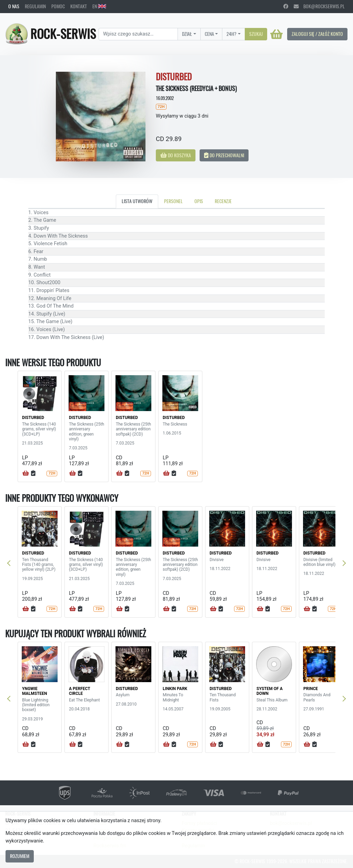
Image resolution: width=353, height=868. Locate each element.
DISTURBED (33, 418)
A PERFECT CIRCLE (79, 691)
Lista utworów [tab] (137, 201)
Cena (209, 34)
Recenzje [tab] (223, 201)
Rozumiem (20, 856)
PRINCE (311, 689)
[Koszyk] (276, 34)
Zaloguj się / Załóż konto (317, 34)
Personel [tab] (173, 201)
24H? (231, 34)
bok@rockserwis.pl (319, 6)
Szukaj (256, 34)
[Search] (138, 34)
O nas (14, 6)
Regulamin (35, 6)
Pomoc (58, 6)
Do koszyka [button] (176, 155)
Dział (187, 34)
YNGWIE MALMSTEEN (34, 691)
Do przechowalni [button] (224, 155)
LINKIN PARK (175, 689)
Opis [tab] (199, 201)
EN (99, 6)
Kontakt (79, 6)
